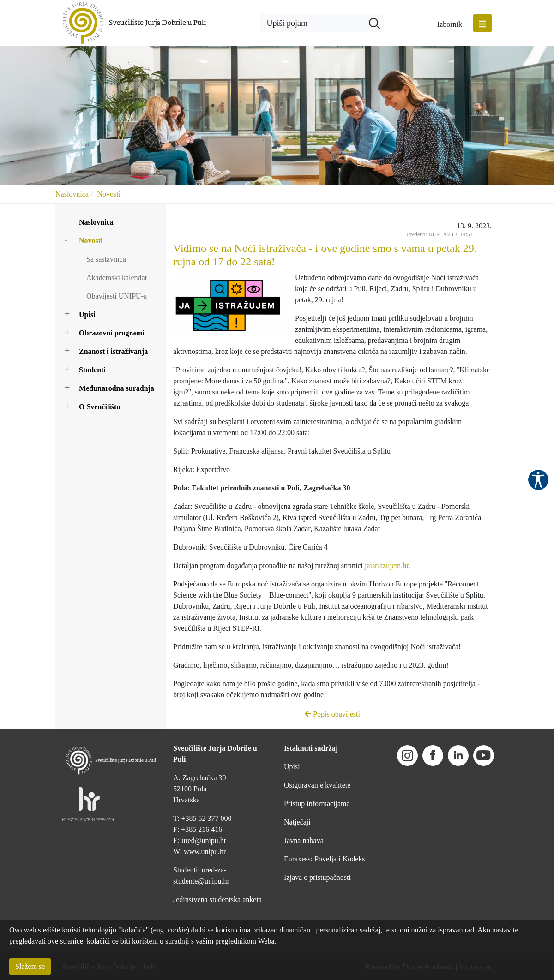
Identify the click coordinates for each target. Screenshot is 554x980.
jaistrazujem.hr (387, 565)
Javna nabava (304, 840)
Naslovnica (72, 194)
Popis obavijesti (332, 714)
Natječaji (297, 822)
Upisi (87, 314)
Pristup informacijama (317, 804)
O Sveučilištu (100, 407)
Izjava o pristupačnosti (317, 877)
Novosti (109, 194)
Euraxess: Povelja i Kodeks (325, 859)
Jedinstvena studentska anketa (217, 899)
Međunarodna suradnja (117, 388)
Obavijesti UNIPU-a (117, 296)
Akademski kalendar (117, 278)
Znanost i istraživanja (113, 351)
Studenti (92, 370)
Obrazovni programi (111, 333)
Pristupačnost (538, 480)
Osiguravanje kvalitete (317, 785)
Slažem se (30, 966)
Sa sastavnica (106, 259)
